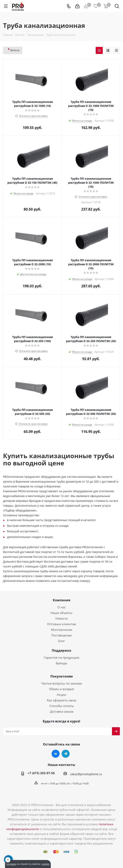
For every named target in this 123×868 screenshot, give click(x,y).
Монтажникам (62, 630)
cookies (45, 864)
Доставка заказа (62, 711)
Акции (61, 695)
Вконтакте (56, 754)
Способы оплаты (62, 706)
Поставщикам (61, 635)
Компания (61, 600)
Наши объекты (61, 613)
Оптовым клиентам (62, 624)
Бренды (61, 663)
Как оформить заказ (62, 700)
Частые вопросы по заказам (61, 683)
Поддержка (61, 650)
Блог (61, 641)
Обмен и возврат (62, 689)
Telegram (66, 754)
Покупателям (62, 676)
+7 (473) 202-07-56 (41, 773)
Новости (62, 618)
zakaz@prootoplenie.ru (86, 774)
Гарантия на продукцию (61, 657)
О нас (61, 607)
